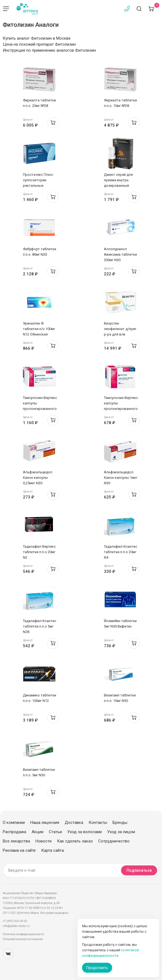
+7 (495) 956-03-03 (15, 921)
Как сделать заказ (75, 841)
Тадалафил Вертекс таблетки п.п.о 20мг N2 (39, 552)
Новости (43, 841)
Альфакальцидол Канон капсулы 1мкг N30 (121, 478)
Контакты (98, 822)
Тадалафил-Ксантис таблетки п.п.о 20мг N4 (121, 552)
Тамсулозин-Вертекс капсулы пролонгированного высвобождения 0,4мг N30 (121, 409)
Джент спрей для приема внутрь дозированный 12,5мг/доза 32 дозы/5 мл (118, 186)
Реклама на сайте (19, 850)
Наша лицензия (45, 822)
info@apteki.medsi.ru (16, 926)
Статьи (55, 832)
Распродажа (14, 832)
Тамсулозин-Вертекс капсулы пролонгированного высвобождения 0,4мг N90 (40, 409)
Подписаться (139, 870)
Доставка (74, 822)
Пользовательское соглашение (23, 939)
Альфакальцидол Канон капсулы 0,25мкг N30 (38, 478)
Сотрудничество (114, 841)
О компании (14, 822)
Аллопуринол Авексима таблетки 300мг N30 (120, 254)
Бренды (120, 822)
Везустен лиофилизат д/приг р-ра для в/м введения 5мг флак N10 (120, 334)
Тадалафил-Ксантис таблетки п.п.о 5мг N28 (40, 626)
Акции (37, 832)
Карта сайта (52, 850)
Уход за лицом (121, 832)
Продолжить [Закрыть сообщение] (97, 968)
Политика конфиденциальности (23, 934)
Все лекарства (16, 841)
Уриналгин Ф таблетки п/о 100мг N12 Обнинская (39, 329)
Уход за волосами (85, 832)
